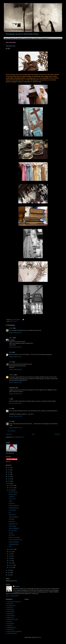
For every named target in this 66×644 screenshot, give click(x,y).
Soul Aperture (11, 623)
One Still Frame (11, 616)
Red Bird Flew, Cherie (13, 619)
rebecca (11, 338)
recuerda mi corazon (12, 633)
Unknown (12, 375)
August (11, 552)
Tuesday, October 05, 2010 (15, 416)
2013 (9, 477)
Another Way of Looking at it (14, 602)
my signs (11, 533)
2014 (9, 474)
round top (12, 321)
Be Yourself (10, 604)
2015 (9, 472)
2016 (9, 470)
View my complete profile (12, 596)
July (10, 554)
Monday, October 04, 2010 (15, 370)
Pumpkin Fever (12, 515)
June (10, 556)
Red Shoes (10, 621)
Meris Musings (11, 612)
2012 (9, 479)
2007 (9, 575)
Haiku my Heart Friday (14, 537)
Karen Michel (11, 610)
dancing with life (13, 494)
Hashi (11, 352)
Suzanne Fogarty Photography (14, 631)
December (12, 485)
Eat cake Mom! (12, 510)
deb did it (17, 586)
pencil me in (12, 503)
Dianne (11, 328)
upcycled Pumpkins (13, 517)
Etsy (10, 512)
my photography (28, 38)
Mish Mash (19, 38)
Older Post (57, 434)
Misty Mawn (10, 614)
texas (16, 321)
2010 (9, 483)
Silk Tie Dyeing (13, 526)
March (11, 563)
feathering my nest (13, 524)
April (10, 561)
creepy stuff (12, 496)
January (11, 567)
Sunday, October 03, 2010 (15, 333)
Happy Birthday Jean (14, 508)
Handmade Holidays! (14, 544)
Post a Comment (12, 431)
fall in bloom (12, 535)
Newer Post (9, 434)
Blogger (39, 637)
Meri (10, 421)
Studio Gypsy (11, 629)
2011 (9, 481)
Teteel (11, 362)
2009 (9, 570)
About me (12, 38)
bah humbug (12, 521)
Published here (45, 38)
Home (6, 38)
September (12, 549)
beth (10, 408)
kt (10, 399)
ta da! (10, 546)
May (10, 558)
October (11, 490)
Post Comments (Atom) (18, 437)
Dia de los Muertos (13, 492)
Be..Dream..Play (11, 606)
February (11, 565)
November (12, 488)
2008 (9, 573)
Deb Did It (37, 38)
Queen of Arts (11, 618)
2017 (9, 468)
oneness (11, 501)
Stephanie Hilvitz (11, 627)
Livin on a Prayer (13, 531)
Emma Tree (10, 608)
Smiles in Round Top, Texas (15, 540)
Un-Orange (11, 519)
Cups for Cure (12, 499)
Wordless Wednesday (14, 506)
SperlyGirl (10, 625)
